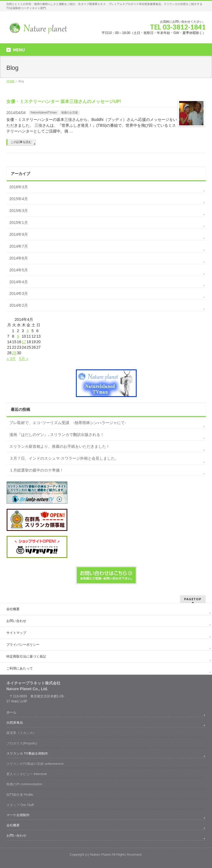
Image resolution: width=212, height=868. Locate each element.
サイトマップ (16, 633)
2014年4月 (19, 282)
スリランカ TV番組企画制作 (27, 753)
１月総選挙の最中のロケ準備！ (36, 470)
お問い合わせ (16, 621)
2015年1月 (19, 223)
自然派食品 (15, 723)
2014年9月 (19, 234)
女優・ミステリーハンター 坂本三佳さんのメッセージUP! (64, 101)
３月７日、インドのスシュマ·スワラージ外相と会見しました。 (64, 458)
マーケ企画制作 (18, 815)
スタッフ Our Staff (20, 805)
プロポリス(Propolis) (22, 743)
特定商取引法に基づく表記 (26, 657)
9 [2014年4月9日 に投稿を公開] (18, 336)
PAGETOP (193, 599)
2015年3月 (19, 211)
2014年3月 (19, 293)
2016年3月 (19, 187)
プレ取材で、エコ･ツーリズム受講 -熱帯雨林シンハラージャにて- (68, 423)
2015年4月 (19, 199)
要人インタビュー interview (27, 774)
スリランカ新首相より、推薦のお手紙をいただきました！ (60, 446)
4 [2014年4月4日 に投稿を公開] (28, 331)
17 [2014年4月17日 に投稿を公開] (24, 342)
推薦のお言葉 (70, 113)
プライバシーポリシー (23, 645)
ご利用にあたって (20, 668)
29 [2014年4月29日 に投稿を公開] (14, 353)
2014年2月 (19, 305)
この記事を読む (21, 142)
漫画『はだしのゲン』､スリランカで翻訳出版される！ (57, 435)
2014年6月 (19, 258)
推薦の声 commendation (24, 784)
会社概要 (13, 609)
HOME (10, 81)
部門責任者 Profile (20, 795)
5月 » (24, 359)
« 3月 (11, 359)
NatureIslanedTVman (44, 113)
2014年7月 (19, 246)
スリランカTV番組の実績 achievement (35, 764)
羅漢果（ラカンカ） (21, 733)
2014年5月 (19, 270)
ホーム (11, 712)
